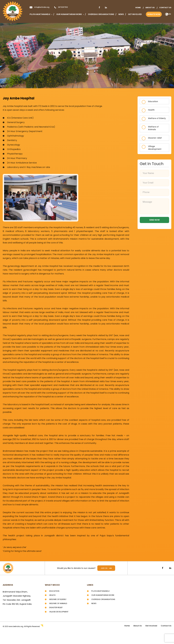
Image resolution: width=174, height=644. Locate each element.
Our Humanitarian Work (70, 14)
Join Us (106, 568)
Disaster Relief (56, 607)
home (138, 8)
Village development (155, 148)
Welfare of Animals (153, 128)
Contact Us (165, 8)
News (121, 14)
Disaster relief (155, 138)
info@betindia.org (42, 7)
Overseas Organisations (101, 14)
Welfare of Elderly (157, 118)
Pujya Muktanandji (41, 14)
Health (151, 110)
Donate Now (154, 14)
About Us (150, 8)
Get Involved (135, 14)
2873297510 (63, 7)
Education (153, 101)
